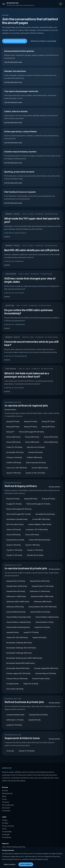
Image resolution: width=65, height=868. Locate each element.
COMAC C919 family (14, 463)
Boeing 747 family (31, 422)
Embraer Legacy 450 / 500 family (18, 673)
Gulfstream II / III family (15, 720)
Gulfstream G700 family (15, 607)
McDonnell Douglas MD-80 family (32, 432)
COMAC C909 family (34, 458)
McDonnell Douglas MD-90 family (19, 509)
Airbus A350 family (13, 442)
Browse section (10, 410)
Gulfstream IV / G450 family (40, 591)
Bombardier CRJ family (15, 452)
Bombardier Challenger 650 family (19, 653)
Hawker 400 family (39, 638)
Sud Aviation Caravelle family (17, 519)
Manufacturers (7, 793)
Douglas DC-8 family (14, 504)
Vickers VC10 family (14, 530)
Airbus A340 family (51, 437)
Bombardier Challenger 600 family (19, 643)
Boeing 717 (10, 432)
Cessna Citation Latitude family (47, 617)
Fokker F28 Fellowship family (39, 540)
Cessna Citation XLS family (40, 612)
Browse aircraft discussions (15, 41)
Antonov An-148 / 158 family (17, 468)
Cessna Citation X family (44, 622)
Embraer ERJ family (35, 452)
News (4, 796)
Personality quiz (8, 805)
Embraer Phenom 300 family (17, 679)
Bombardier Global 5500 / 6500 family (20, 663)
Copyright (6, 835)
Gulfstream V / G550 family (16, 596)
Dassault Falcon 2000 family (17, 586)
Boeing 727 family (49, 499)
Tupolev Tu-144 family (26, 751)
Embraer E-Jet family (14, 458)
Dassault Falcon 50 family (16, 581)
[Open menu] (61, 4)
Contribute (6, 811)
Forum (7, 237)
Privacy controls (8, 826)
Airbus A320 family (13, 437)
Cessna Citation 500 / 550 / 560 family (43, 607)
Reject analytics (10, 864)
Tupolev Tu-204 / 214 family (35, 473)
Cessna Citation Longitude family (19, 622)
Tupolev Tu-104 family (14, 550)
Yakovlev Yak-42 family (35, 555)
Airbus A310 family (32, 535)
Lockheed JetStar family (15, 715)
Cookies (5, 823)
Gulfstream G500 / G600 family (18, 602)
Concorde (10, 751)
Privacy (5, 820)
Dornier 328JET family (40, 468)
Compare (6, 802)
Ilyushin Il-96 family (14, 473)
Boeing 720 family (31, 499)
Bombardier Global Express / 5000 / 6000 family (24, 658)
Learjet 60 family (13, 632)
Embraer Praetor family (41, 679)
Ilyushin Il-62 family (14, 545)
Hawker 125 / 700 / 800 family (17, 638)
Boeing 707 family (13, 499)
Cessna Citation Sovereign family (19, 617)
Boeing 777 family (31, 427)
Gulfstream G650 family (43, 602)
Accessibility (7, 832)
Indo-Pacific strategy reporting (14, 847)
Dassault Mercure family (15, 540)
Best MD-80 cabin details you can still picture (32, 250)
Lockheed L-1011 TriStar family (37, 530)
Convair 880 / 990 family (41, 519)
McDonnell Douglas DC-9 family (38, 504)
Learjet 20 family (34, 720)
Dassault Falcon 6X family (16, 591)
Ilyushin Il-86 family (33, 545)
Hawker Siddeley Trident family (40, 524)
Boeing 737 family (13, 422)
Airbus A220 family (51, 442)
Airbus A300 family (13, 535)
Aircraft (5, 791)
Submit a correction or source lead (43, 41)
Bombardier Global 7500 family (18, 668)
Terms (4, 829)
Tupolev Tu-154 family (14, 555)
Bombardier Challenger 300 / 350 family (21, 648)
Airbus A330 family (32, 437)
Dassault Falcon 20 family (38, 715)
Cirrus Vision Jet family (15, 689)
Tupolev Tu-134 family (35, 550)
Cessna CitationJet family (16, 612)
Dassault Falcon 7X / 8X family (43, 586)
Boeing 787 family (48, 427)
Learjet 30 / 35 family (14, 725)
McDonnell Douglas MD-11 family (19, 514)
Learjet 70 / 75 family (31, 632)
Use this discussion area (13, 62)
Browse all (6, 808)
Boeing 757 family (48, 422)
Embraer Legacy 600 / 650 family (46, 668)
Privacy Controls (14, 859)
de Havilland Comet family (45, 514)
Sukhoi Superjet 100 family (36, 463)
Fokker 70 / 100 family (14, 447)
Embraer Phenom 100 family (46, 673)
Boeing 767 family (13, 427)
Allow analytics (26, 864)
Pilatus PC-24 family (31, 684)
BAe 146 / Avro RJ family (36, 447)
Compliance (7, 837)
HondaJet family (13, 684)
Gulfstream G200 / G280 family (42, 596)
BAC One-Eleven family (15, 524)
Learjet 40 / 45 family (42, 627)
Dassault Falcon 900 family (40, 581)
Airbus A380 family (32, 442)
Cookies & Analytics (36, 859)
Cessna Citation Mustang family (18, 627)
